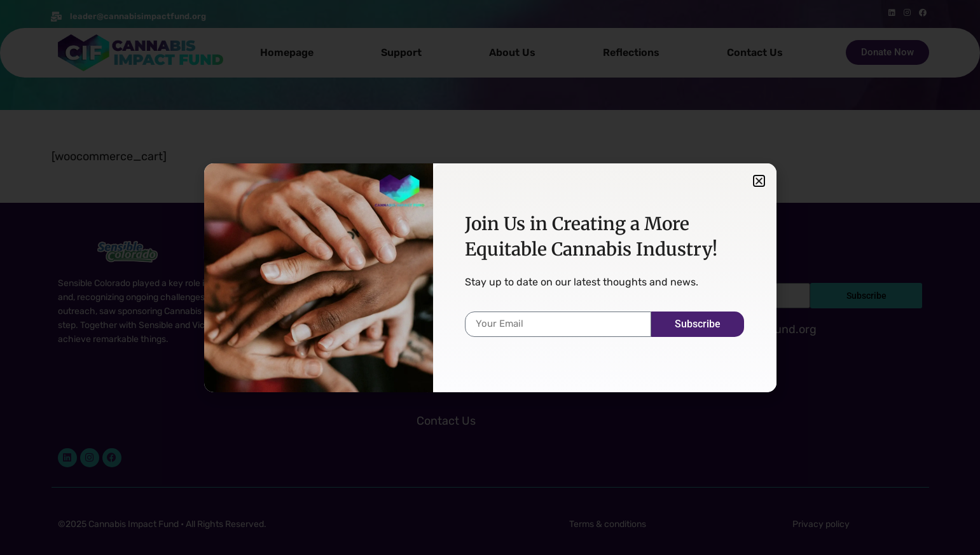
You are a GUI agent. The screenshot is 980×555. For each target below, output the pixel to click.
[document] (490, 277)
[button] (759, 181)
